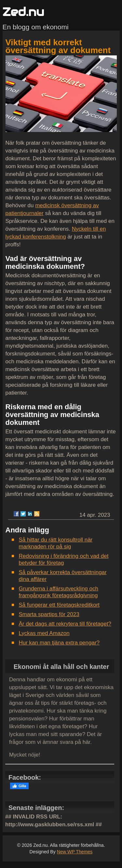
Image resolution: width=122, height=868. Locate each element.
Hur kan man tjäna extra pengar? (59, 643)
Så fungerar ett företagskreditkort (59, 605)
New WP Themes (75, 852)
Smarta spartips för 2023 (49, 614)
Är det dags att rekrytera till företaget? (65, 624)
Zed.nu (23, 12)
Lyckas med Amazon (44, 633)
